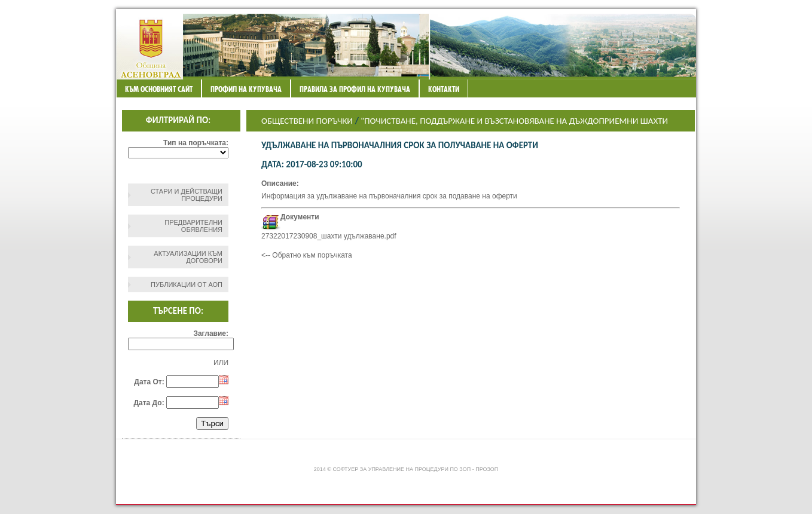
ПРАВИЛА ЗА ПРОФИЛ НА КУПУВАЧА (355, 89)
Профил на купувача (246, 89)
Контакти (444, 89)
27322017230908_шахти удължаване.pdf (329, 236)
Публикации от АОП (187, 284)
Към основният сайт (159, 89)
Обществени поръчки (307, 121)
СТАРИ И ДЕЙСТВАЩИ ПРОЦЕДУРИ (187, 195)
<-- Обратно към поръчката (307, 255)
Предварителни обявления (193, 226)
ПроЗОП (487, 469)
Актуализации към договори (188, 257)
